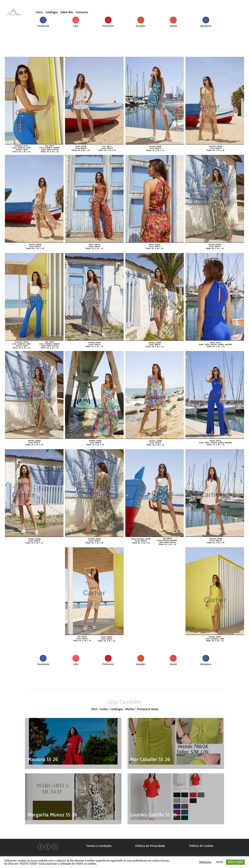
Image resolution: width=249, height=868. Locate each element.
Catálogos (52, 12)
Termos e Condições (99, 846)
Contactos (82, 12)
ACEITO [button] (219, 862)
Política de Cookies (201, 846)
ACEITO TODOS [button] (235, 862)
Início (39, 12)
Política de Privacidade (150, 846)
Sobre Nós (67, 12)
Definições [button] (205, 862)
